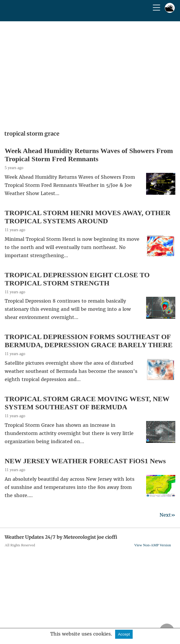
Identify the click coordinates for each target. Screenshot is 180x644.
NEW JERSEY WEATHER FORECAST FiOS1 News (85, 461)
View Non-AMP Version (153, 545)
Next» (167, 515)
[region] (90, 74)
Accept (124, 634)
